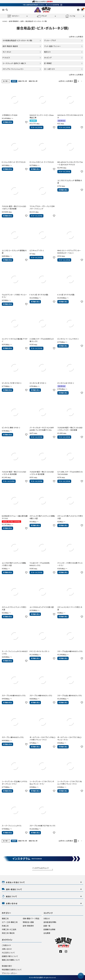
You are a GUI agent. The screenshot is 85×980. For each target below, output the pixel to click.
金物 (22, 21)
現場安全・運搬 (28, 922)
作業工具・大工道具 (9, 929)
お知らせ (47, 919)
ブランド (42, 16)
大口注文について (8, 953)
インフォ (70, 16)
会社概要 (47, 933)
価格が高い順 (33, 81)
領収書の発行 (7, 966)
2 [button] (78, 81)
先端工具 (5, 926)
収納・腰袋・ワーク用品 (31, 919)
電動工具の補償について (11, 960)
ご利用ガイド (6, 945)
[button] (81, 81)
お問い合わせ (7, 949)
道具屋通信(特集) (50, 922)
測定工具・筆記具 (8, 933)
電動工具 (5, 919)
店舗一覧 (47, 926)
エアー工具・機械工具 (10, 922)
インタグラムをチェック (40, 868)
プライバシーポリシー (10, 973)
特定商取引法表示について (12, 970)
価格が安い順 (22, 81)
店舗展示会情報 (49, 929)
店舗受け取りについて (10, 956)
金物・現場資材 (14, 21)
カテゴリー (14, 16)
